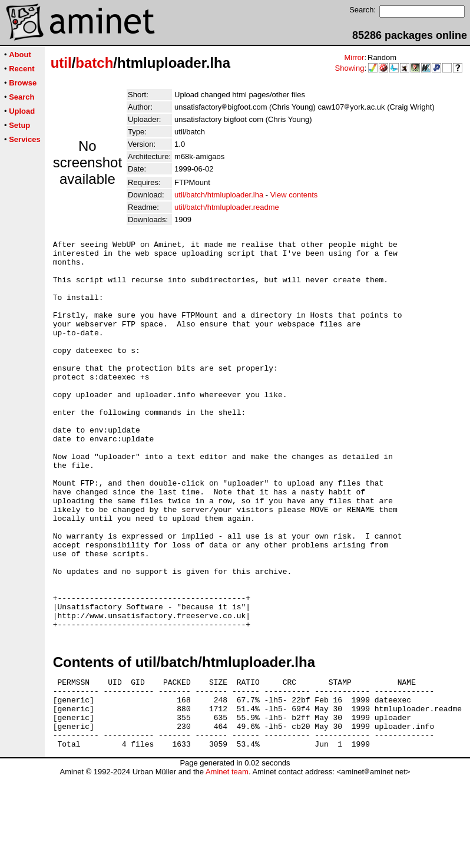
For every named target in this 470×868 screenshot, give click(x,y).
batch (94, 63)
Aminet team (227, 864)
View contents (294, 195)
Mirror (354, 57)
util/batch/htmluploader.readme (227, 207)
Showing (350, 68)
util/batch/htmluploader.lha (219, 195)
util (61, 63)
